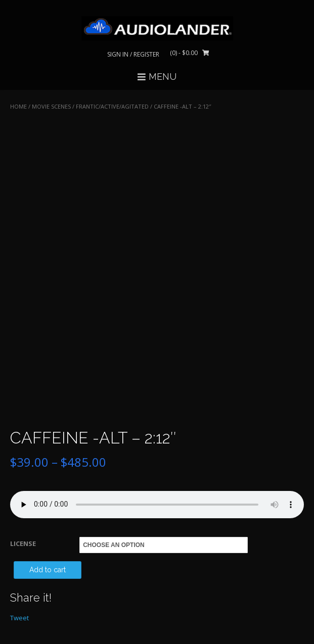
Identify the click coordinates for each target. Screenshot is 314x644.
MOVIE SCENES (51, 106)
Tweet (19, 618)
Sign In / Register (133, 54)
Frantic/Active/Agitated (112, 106)
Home (18, 106)
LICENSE (23, 543)
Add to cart (48, 570)
